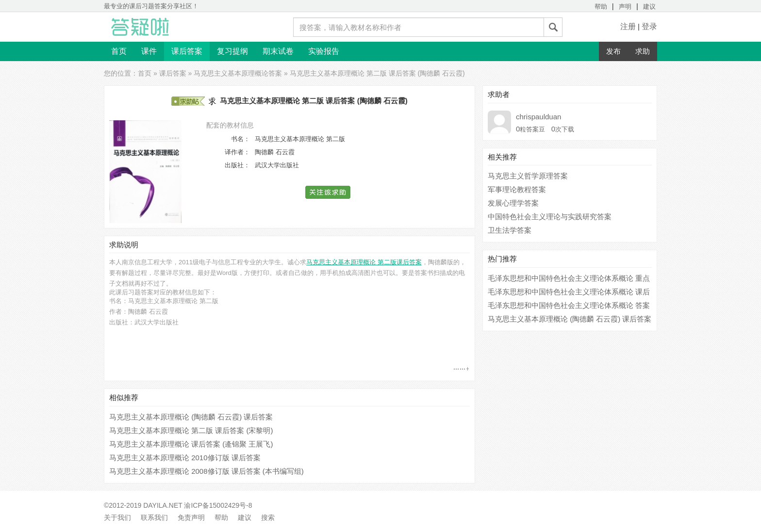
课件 (149, 51)
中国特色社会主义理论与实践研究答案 (550, 217)
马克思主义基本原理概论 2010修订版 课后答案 (185, 458)
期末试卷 (278, 51)
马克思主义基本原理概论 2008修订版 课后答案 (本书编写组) (207, 471)
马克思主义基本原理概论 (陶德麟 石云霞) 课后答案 (191, 417)
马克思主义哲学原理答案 (528, 176)
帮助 (601, 7)
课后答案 (187, 51)
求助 (643, 51)
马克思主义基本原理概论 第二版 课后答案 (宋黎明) (191, 430)
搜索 (268, 517)
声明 (625, 7)
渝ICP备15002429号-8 (218, 505)
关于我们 (117, 517)
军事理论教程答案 (517, 189)
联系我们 (154, 517)
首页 (119, 51)
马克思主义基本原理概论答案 (238, 73)
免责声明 (191, 517)
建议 (649, 7)
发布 (613, 51)
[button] (328, 192)
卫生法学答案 (510, 230)
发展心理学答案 (513, 203)
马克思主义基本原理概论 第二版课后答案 (364, 262)
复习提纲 (232, 51)
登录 (649, 26)
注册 (628, 26)
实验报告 (324, 51)
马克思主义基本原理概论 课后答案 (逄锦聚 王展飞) (191, 444)
